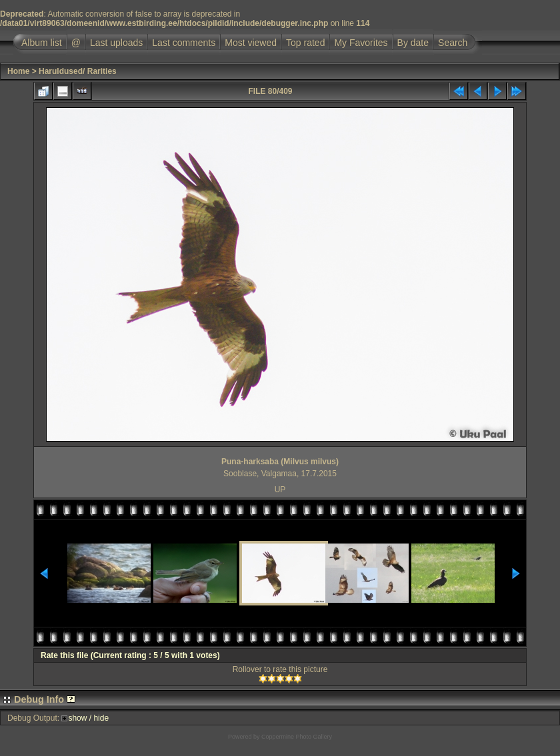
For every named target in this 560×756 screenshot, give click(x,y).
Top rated (305, 43)
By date (413, 43)
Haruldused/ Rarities (78, 71)
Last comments (184, 43)
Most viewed (251, 43)
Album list (42, 43)
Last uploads (116, 43)
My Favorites (361, 43)
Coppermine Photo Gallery (297, 737)
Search (453, 43)
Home (18, 71)
